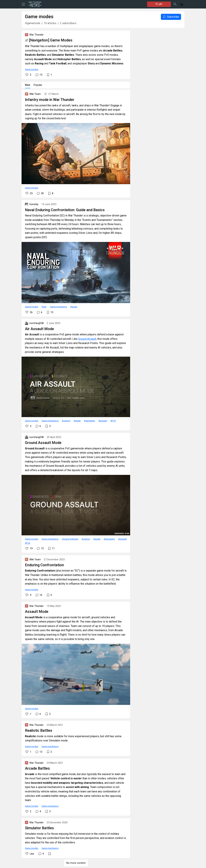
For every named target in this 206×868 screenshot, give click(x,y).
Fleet (44, 307)
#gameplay (90, 421)
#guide (74, 307)
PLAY (159, 4)
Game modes (32, 69)
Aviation (66, 421)
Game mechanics (58, 307)
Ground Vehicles (70, 539)
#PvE (113, 421)
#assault (103, 421)
